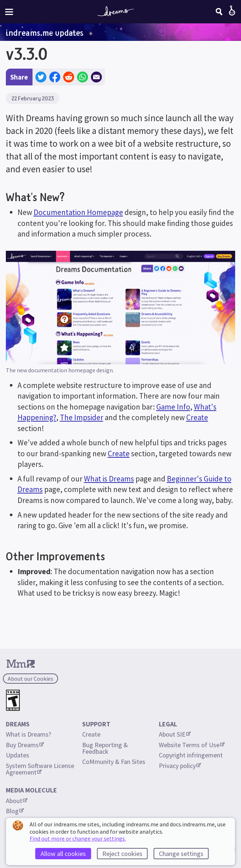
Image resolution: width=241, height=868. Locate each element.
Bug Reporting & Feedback (106, 748)
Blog (15, 811)
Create (197, 417)
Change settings (181, 854)
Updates (18, 755)
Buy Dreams (25, 745)
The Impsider (82, 417)
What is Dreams (109, 479)
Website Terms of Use (192, 745)
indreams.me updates (45, 32)
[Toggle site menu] (9, 12)
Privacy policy (180, 766)
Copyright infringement (191, 755)
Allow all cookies (63, 854)
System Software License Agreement (41, 769)
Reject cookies (122, 854)
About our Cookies (30, 679)
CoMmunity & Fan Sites (114, 762)
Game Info (173, 407)
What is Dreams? (28, 734)
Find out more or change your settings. (78, 838)
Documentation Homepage (78, 212)
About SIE (175, 734)
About (17, 801)
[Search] (219, 12)
